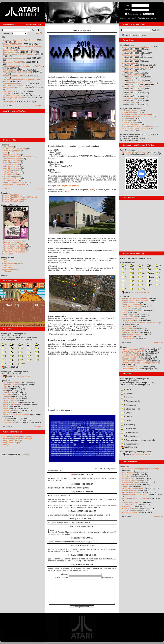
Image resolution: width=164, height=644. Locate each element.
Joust (5, 391)
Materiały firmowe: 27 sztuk (14, 248)
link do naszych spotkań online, (134, 152)
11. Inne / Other (128, 130)
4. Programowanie (130, 401)
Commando (7, 393)
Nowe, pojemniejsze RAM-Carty (135, 349)
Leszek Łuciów (128, 321)
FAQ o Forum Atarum (11, 165)
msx (150, 277)
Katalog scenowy (128, 262)
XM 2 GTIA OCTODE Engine (14, 149)
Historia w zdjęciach (130, 91)
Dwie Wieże (7, 412)
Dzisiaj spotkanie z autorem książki (17, 72)
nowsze (6, 189)
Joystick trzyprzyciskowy (132, 492)
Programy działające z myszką (15, 182)
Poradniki (5, 145)
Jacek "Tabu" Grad (129, 328)
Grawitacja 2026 (128, 63)
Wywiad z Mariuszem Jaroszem (135, 299)
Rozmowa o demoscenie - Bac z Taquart (19, 40)
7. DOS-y (126, 413)
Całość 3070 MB (10, 367)
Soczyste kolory (128, 504)
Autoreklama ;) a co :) (130, 55)
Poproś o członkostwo (147, 18)
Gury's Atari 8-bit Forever (12, 264)
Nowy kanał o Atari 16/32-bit (14, 62)
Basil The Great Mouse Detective (16, 414)
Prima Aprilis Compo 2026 (132, 99)
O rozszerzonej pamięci (12, 177)
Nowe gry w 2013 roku (12, 155)
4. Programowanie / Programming (135, 116)
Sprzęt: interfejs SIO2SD (132, 369)
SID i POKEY (127, 95)
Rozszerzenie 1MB (129, 490)
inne (22, 364)
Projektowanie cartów (130, 483)
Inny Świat (7, 418)
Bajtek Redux (8, 254)
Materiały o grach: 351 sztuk (14, 250)
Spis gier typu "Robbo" (12, 179)
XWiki (5, 262)
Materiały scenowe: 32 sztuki (14, 244)
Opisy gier (5, 381)
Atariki (5, 260)
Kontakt (4, 276)
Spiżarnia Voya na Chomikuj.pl (15, 252)
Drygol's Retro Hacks (11, 270)
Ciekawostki (127, 79)
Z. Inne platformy (130, 444)
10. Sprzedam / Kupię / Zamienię (135, 128)
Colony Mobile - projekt (11, 443)
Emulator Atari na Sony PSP (14, 184)
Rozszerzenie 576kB (130, 502)
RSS (39, 33)
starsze (41, 189)
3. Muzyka (127, 397)
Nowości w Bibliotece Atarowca (15, 76)
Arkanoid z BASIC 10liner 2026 (134, 87)
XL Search (7, 272)
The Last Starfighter (11, 410)
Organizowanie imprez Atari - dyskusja (17, 437)
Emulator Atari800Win (11, 195)
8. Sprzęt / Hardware (130, 124)
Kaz (72, 474)
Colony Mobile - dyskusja (12, 441)
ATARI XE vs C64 (129, 51)
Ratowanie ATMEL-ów (131, 481)
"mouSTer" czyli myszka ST (133, 351)
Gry (126, 35)
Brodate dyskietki (9, 102)
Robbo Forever (9, 398)
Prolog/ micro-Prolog (130, 59)
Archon (5, 408)
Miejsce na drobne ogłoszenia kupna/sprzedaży (141, 363)
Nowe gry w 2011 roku (12, 167)
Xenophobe (7, 396)
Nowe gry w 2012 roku (12, 161)
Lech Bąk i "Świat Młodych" (133, 305)
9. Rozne (126, 421)
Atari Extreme (8, 92)
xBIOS (5, 153)
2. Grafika (127, 393)
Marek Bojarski (128, 336)
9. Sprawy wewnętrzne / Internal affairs (137, 126)
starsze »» (39, 106)
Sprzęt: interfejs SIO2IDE (132, 367)
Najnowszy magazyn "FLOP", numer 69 (18, 54)
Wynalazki (124, 467)
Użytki (134, 35)
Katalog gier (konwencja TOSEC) (15, 372)
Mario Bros (7, 394)
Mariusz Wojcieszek (130, 315)
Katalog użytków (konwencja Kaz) (135, 379)
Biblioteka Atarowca (10, 205)
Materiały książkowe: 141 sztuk (15, 246)
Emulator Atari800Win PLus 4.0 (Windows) (20, 197)
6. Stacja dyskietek (131, 409)
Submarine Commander (12, 385)
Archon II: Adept (9, 402)
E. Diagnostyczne (130, 436)
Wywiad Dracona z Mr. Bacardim (135, 301)
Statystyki (5, 445)
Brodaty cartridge (9, 70)
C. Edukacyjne (129, 428)
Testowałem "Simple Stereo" (133, 488)
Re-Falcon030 (8, 86)
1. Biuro (126, 389)
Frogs (5, 387)
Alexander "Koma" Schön (132, 330)
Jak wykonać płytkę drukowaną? (135, 498)
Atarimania (7, 266)
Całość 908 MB (129, 447)
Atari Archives (8, 268)
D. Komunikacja (129, 432)
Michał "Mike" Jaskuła (131, 307)
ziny (142, 289)
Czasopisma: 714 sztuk (12, 242)
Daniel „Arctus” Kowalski (132, 311)
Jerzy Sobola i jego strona (132, 75)
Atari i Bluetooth (128, 473)
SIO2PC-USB (127, 475)
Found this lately (128, 103)
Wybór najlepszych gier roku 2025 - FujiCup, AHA (22, 66)
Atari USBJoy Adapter (131, 353)
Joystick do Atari (128, 484)
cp (158, 265)
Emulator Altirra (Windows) (13, 201)
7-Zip (23, 376)
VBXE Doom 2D (128, 71)
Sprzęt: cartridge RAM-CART (133, 361)
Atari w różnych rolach (131, 508)
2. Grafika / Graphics (130, 112)
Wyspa (5, 406)
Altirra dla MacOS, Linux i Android (135, 67)
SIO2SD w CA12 (129, 479)
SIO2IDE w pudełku (130, 510)
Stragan (123, 347)
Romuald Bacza (128, 317)
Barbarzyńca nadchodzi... (13, 84)
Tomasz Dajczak (128, 303)
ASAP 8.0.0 (7, 94)
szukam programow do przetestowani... (138, 47)
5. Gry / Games (128, 118)
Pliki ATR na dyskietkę (11, 163)
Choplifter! (7, 389)
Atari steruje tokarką (130, 512)
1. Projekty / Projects (130, 110)
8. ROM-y (126, 417)
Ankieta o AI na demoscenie (14, 58)
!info (142, 273)
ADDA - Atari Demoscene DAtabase (135, 258)
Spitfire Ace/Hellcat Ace (12, 404)
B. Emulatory (128, 425)
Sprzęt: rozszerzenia (130, 357)
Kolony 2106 (8, 400)
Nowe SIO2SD (128, 477)
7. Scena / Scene (129, 122)
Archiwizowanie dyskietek (13, 159)
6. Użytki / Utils (128, 120)
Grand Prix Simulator (11, 422)
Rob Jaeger (126, 326)
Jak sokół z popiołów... (12, 96)
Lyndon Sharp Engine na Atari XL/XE (17, 157)
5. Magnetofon (129, 405)
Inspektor (6, 420)
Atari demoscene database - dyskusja (17, 439)
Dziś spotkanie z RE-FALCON (15, 88)
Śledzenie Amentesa (130, 319)
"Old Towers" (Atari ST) (12, 383)
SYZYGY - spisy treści (12, 151)
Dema (143, 35)
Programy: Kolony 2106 (131, 355)
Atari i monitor (8, 147)
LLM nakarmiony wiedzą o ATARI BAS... (138, 83)
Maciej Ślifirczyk (128, 332)
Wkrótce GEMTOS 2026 (12, 44)
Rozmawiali (125, 297)
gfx (158, 269)
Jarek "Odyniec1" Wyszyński (133, 334)
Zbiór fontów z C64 (10, 175)
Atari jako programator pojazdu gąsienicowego (21, 80)
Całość (8, 376)
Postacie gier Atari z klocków (14, 98)
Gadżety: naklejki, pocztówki (133, 359)
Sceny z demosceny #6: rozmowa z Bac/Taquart (22, 46)
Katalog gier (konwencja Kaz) (14, 334)
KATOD (125, 313)
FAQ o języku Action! (11, 171)
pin (72, 538)
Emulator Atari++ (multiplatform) (15, 199)
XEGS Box (126, 506)
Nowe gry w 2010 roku (12, 169)
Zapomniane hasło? (128, 18)
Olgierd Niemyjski (129, 338)
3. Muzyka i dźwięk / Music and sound (137, 114)
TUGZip (28, 376)
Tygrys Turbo (127, 486)
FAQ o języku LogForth (12, 173)
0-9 (4, 344)
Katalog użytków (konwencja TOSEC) (136, 452)
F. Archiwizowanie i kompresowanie (138, 440)
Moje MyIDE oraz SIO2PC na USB (136, 494)
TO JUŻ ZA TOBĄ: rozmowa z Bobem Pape (139, 322)
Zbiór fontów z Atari (10, 180)
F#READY (126, 309)
